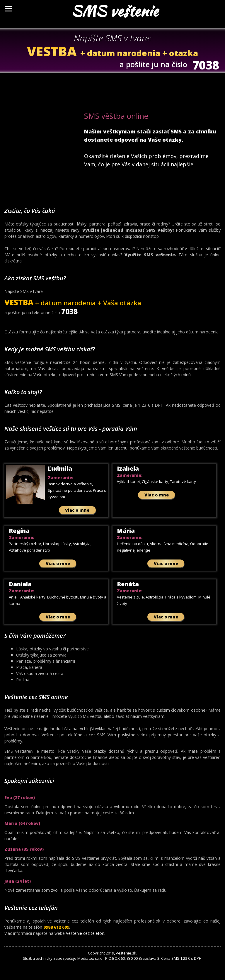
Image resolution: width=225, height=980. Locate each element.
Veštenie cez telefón (85, 933)
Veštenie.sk (126, 953)
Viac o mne (77, 510)
